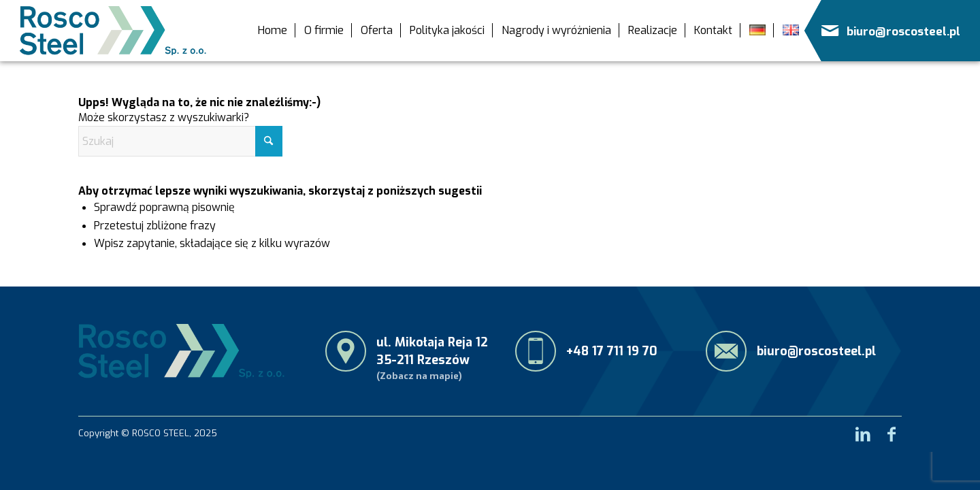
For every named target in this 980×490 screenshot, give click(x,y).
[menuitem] (273, 31)
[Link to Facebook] (892, 430)
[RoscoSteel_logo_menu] (113, 31)
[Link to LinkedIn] (863, 430)
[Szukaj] (180, 141)
